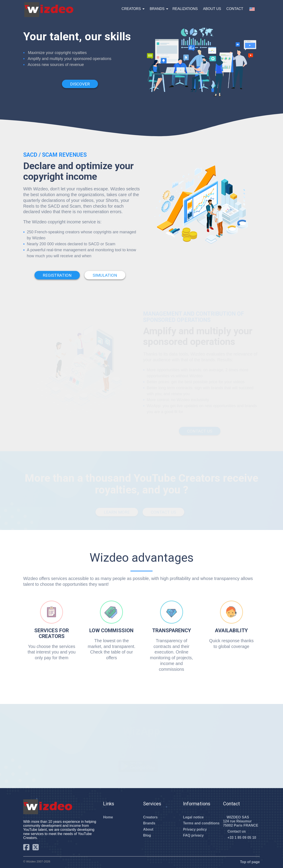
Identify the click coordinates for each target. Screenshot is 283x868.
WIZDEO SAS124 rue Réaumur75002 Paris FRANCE (241, 821)
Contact (235, 9)
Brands (157, 9)
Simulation (105, 275)
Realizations (185, 9)
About (148, 829)
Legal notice (193, 817)
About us (212, 9)
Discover (80, 84)
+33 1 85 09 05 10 (240, 838)
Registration (57, 275)
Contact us (234, 831)
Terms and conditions (201, 823)
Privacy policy (195, 829)
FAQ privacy (193, 835)
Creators (131, 9)
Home (108, 817)
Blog (147, 835)
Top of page (248, 862)
